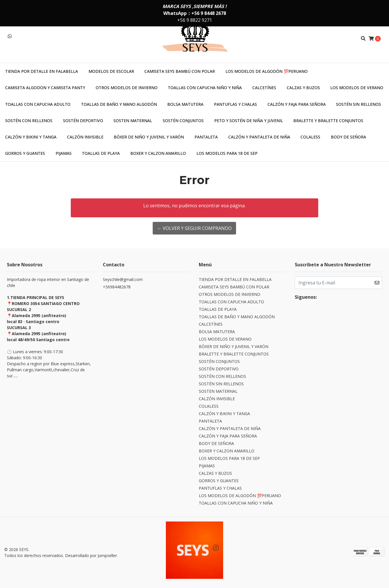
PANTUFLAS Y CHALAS (235, 104)
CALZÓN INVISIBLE (85, 137)
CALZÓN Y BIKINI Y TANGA (31, 137)
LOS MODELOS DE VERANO (357, 88)
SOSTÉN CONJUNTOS (183, 121)
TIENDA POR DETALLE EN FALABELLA (42, 71)
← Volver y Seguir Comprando (194, 228)
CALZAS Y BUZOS (303, 88)
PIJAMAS (64, 153)
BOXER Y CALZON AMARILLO (158, 153)
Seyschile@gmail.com (123, 279)
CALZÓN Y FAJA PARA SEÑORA (297, 104)
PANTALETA (206, 137)
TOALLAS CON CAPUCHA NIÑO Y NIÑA (205, 88)
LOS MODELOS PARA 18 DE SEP (227, 153)
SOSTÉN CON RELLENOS (29, 121)
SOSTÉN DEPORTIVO (83, 121)
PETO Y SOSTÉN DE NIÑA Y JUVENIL (249, 121)
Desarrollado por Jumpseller (91, 555)
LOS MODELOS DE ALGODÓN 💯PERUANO (267, 71)
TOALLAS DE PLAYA (101, 153)
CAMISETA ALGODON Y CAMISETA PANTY (45, 88)
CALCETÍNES (264, 88)
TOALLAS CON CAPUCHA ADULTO (38, 104)
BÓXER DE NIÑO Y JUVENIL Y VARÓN (149, 137)
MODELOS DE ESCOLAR (111, 71)
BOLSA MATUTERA (185, 104)
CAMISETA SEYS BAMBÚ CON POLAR (180, 71)
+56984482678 (117, 287)
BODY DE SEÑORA (348, 137)
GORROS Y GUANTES (25, 153)
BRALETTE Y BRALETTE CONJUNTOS (328, 121)
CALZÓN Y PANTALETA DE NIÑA (259, 137)
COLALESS (310, 137)
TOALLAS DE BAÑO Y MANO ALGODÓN (119, 104)
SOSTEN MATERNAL (133, 121)
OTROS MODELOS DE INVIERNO (127, 88)
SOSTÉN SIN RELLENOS (358, 104)
